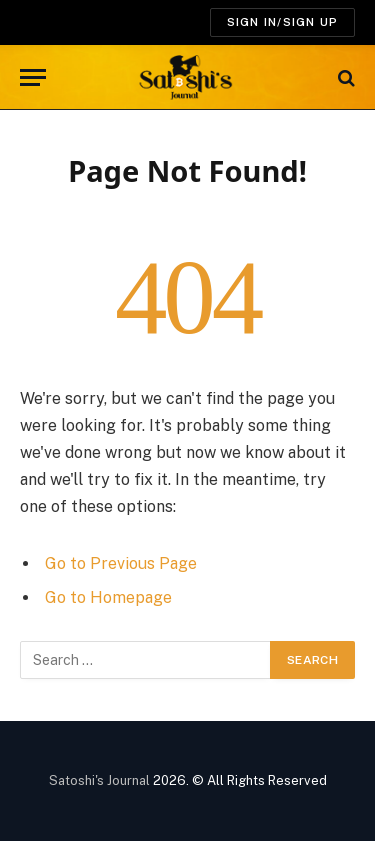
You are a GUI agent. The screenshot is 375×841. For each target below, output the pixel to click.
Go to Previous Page (121, 563)
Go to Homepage (108, 597)
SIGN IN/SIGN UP (282, 22)
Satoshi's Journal (99, 780)
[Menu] (33, 77)
